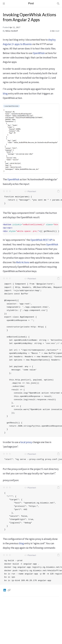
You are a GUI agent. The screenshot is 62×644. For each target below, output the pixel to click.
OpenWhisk (39, 53)
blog (5, 94)
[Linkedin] (5, 590)
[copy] (58, 191)
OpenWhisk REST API (42, 240)
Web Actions (23, 262)
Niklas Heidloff (12, 31)
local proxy (26, 442)
